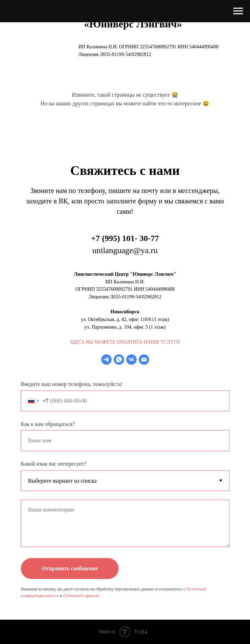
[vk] (131, 360)
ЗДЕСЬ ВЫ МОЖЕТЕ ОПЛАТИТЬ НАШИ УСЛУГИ (125, 342)
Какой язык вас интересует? (54, 464)
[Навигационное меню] (238, 11)
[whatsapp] (119, 360)
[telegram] (106, 360)
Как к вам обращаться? (48, 424)
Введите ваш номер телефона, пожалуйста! (72, 384)
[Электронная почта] (144, 360)
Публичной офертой (81, 596)
